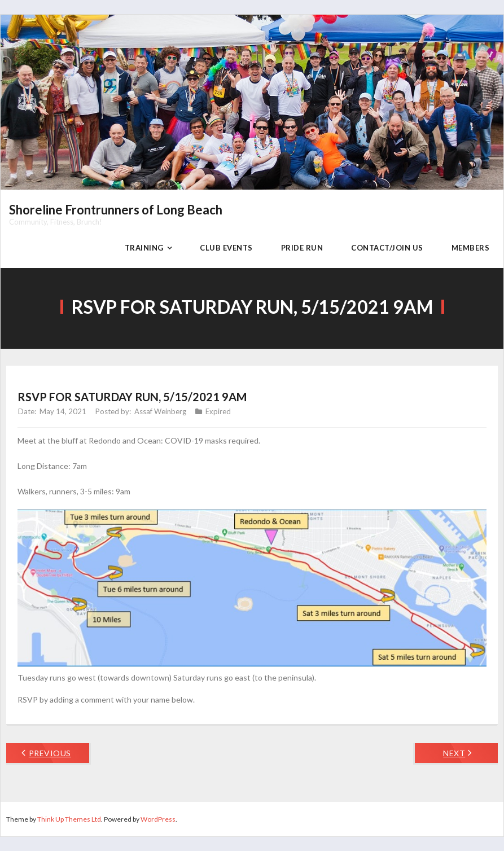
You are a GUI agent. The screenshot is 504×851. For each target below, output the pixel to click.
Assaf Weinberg (160, 411)
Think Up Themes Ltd (69, 819)
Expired (218, 411)
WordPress (158, 819)
